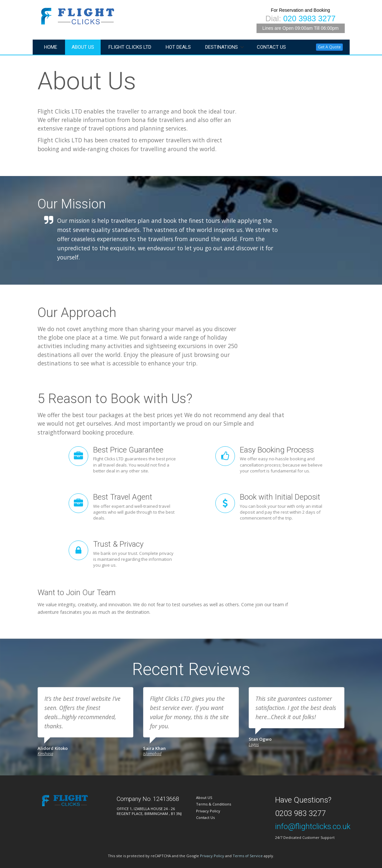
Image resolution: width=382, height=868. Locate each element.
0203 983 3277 (300, 813)
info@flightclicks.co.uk (313, 826)
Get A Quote (329, 47)
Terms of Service (248, 856)
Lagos (254, 744)
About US (204, 797)
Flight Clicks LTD (130, 47)
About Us (83, 47)
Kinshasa (45, 754)
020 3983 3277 (309, 18)
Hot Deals (178, 47)
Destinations (222, 47)
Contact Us (271, 47)
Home (51, 47)
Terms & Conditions (214, 804)
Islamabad (152, 754)
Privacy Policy (208, 811)
